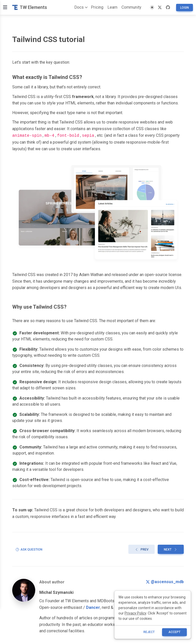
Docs (80, 7)
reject (149, 632)
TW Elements (30, 7)
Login (185, 8)
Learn (112, 7)
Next (171, 549)
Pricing (97, 7)
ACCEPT (174, 632)
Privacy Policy (135, 613)
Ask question (29, 549)
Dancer (93, 607)
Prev (142, 549)
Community (131, 7)
